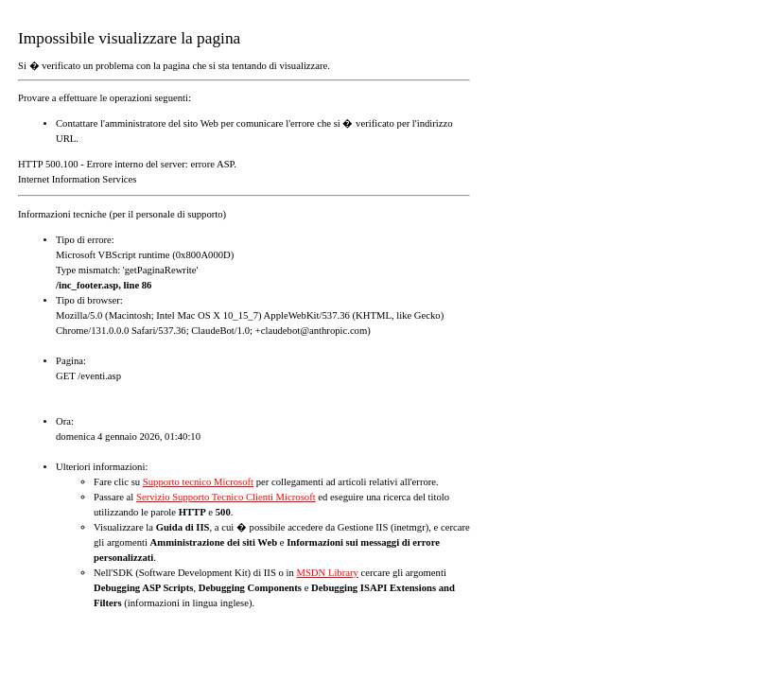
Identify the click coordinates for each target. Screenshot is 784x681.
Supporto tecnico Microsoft (198, 482)
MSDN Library (327, 573)
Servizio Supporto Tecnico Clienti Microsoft (226, 497)
